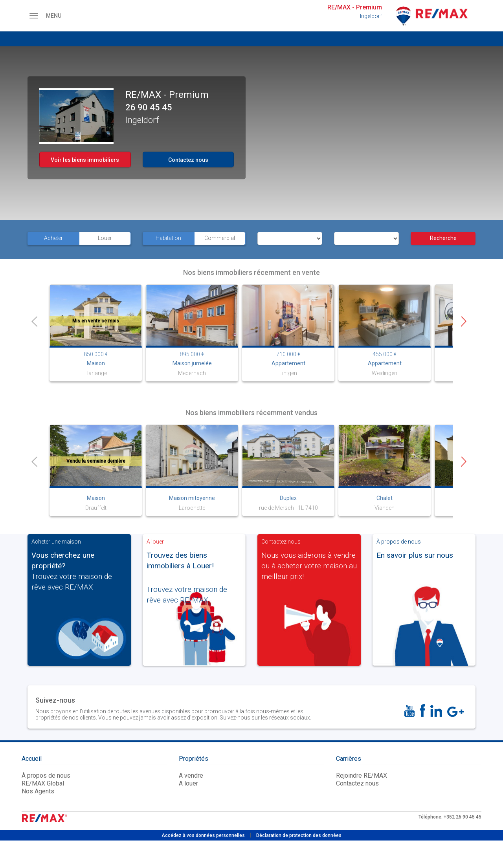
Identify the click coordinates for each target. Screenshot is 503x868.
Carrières (349, 759)
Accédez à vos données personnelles (203, 835)
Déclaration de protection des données (299, 835)
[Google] (455, 712)
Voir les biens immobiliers (85, 160)
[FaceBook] (422, 711)
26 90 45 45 (149, 108)
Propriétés (194, 759)
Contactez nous (188, 160)
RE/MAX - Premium (355, 7)
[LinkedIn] (436, 711)
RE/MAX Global (43, 783)
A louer (188, 783)
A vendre (191, 776)
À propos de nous (46, 776)
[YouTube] (409, 711)
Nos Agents (38, 791)
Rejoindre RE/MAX (362, 776)
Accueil (32, 759)
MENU (41, 16)
